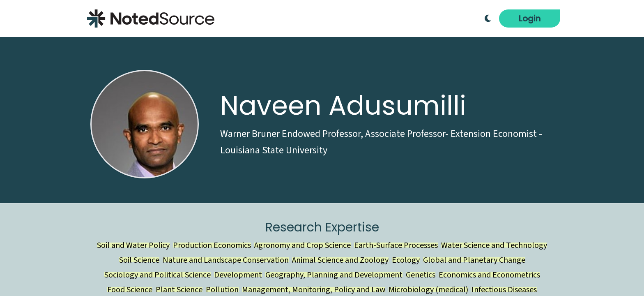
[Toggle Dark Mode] (488, 18)
